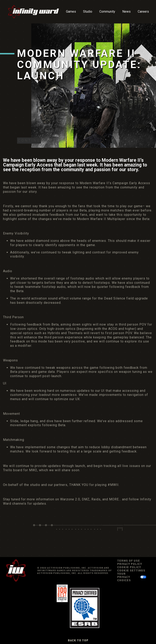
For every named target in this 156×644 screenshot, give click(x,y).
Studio (88, 12)
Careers (143, 12)
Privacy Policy (130, 564)
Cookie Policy (129, 567)
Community (107, 12)
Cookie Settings (131, 570)
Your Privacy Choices (124, 577)
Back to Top (78, 640)
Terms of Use (129, 561)
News (126, 12)
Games (71, 12)
